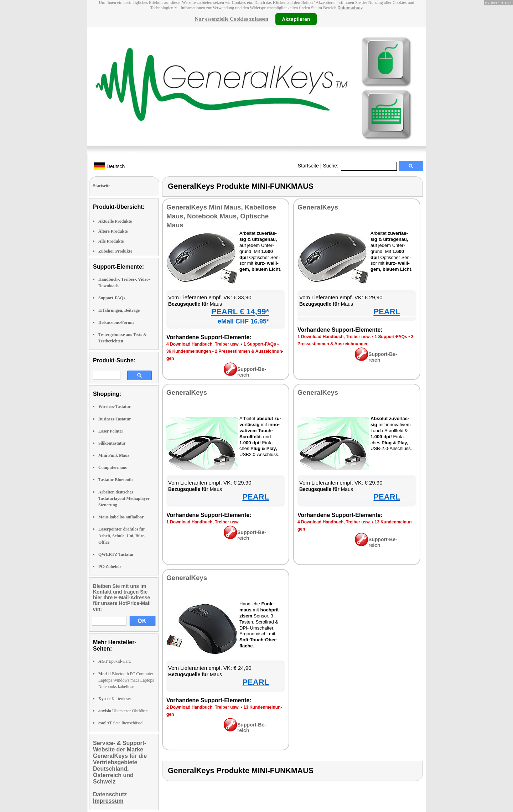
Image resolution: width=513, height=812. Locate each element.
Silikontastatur (112, 443)
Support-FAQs (112, 298)
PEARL (387, 312)
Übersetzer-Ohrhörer (123, 711)
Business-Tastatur (115, 419)
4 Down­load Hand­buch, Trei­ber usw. (203, 344)
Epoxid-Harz (115, 661)
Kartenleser (115, 699)
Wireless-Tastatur (115, 407)
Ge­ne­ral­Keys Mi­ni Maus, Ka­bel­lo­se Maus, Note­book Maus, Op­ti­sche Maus (221, 216)
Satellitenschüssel (121, 723)
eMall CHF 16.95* (243, 321)
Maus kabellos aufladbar (121, 517)
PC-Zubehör (110, 567)
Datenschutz (350, 8)
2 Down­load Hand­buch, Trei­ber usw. (203, 707)
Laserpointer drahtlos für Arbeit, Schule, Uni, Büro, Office (122, 536)
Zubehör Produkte (115, 251)
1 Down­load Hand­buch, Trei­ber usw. (334, 337)
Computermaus (113, 467)
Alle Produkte (111, 241)
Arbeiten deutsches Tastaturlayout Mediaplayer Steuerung (124, 498)
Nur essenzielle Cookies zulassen (231, 19)
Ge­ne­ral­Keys (318, 207)
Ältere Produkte (113, 231)
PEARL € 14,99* (240, 312)
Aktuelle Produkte (115, 221)
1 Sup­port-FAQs (260, 344)
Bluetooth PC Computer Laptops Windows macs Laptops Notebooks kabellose (126, 680)
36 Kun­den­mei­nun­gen (189, 351)
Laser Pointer (111, 431)
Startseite (308, 166)
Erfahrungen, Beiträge (119, 310)
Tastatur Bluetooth (115, 480)
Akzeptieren (296, 19)
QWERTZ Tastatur (116, 554)
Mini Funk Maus (114, 455)
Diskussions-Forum (116, 322)
